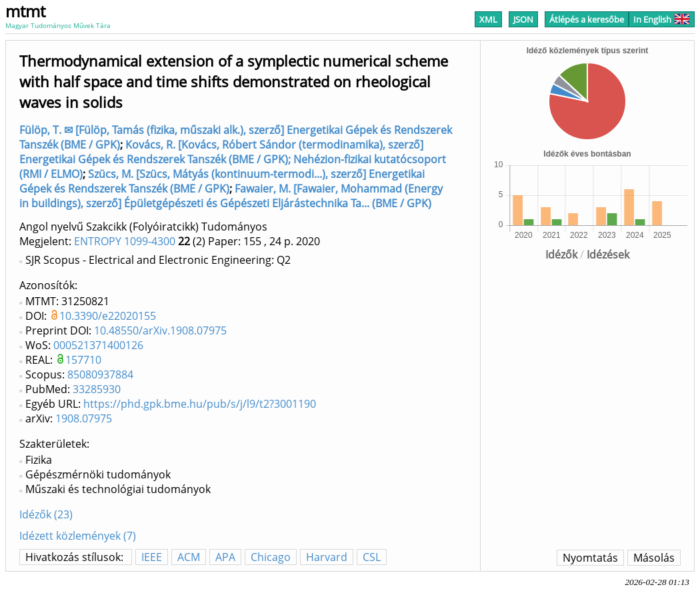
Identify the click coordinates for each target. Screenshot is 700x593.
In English (662, 19)
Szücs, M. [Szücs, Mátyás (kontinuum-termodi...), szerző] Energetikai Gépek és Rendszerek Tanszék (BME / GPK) (222, 181)
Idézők (561, 255)
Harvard (327, 557)
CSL (372, 557)
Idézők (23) (46, 514)
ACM (189, 557)
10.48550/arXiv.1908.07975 (160, 330)
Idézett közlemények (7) (78, 536)
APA (225, 557)
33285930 (97, 389)
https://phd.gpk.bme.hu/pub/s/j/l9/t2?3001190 (200, 404)
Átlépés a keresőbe (587, 19)
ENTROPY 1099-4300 (125, 241)
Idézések (608, 255)
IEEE (152, 557)
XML (488, 19)
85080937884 (100, 374)
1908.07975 (84, 418)
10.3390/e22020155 (108, 316)
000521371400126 (98, 345)
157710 (83, 360)
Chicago (271, 557)
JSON (523, 19)
